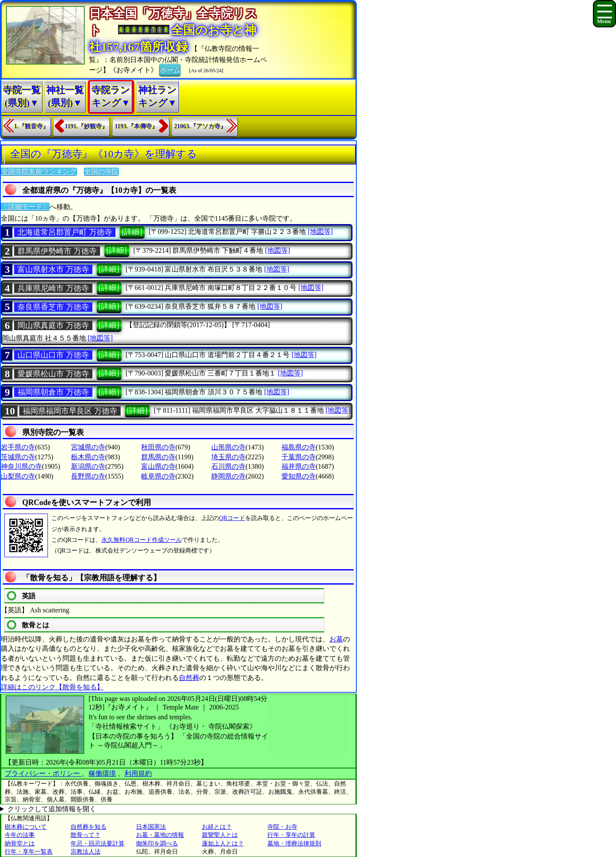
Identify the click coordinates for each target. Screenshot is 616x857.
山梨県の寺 (18, 476)
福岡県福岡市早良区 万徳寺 (70, 411)
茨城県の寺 (18, 457)
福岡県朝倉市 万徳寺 (53, 392)
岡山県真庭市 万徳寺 (53, 325)
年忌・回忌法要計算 (98, 844)
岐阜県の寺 (158, 476)
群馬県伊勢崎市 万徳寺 (57, 251)
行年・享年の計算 (291, 835)
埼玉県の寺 (228, 457)
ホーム (170, 69)
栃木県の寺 (88, 457)
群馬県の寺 (158, 457)
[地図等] (320, 232)
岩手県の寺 (18, 447)
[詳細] (132, 232)
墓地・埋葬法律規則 (294, 844)
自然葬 (189, 678)
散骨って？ (86, 835)
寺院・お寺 (282, 827)
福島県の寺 (299, 447)
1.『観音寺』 (31, 126)
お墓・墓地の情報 (160, 835)
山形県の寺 (228, 447)
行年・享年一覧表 (29, 852)
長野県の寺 (88, 476)
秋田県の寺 (158, 447)
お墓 (336, 639)
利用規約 (138, 773)
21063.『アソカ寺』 (200, 126)
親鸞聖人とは (220, 835)
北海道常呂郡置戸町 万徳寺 (65, 232)
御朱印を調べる (157, 844)
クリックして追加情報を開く (52, 809)
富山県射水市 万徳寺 (53, 269)
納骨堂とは (20, 844)
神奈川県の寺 (21, 466)
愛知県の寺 (299, 476)
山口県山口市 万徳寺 (53, 355)
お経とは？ (217, 827)
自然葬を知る (89, 827)
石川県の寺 (228, 466)
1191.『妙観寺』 (87, 126)
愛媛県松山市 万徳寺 (53, 374)
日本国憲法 (151, 827)
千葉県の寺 (299, 457)
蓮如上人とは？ (223, 844)
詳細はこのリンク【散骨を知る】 (52, 687)
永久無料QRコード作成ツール (141, 540)
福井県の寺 (299, 466)
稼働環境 (102, 773)
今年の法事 (20, 835)
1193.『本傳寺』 (136, 126)
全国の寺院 (101, 172)
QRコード (232, 518)
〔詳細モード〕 (25, 207)
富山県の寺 (158, 466)
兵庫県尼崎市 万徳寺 (53, 288)
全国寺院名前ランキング (39, 172)
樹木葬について (26, 827)
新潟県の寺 (88, 466)
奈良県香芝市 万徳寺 (53, 307)
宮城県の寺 (88, 447)
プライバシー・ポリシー (43, 773)
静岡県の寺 (228, 476)
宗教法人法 (86, 852)
